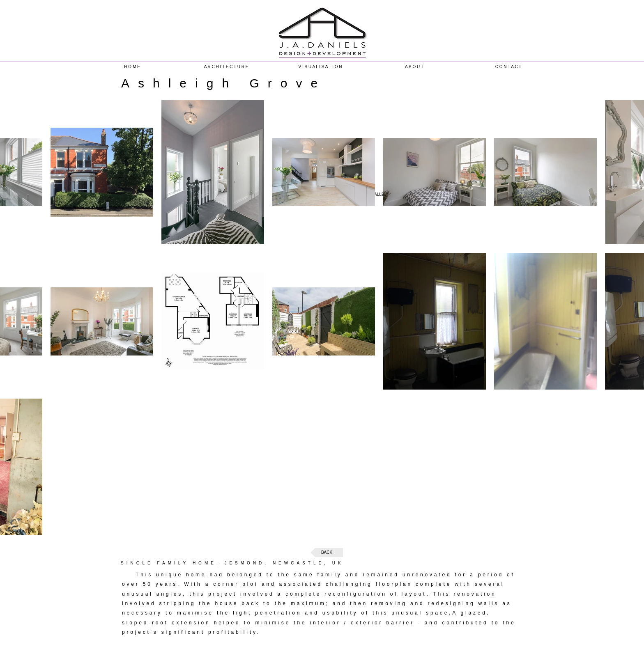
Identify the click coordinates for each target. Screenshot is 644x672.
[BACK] (327, 553)
